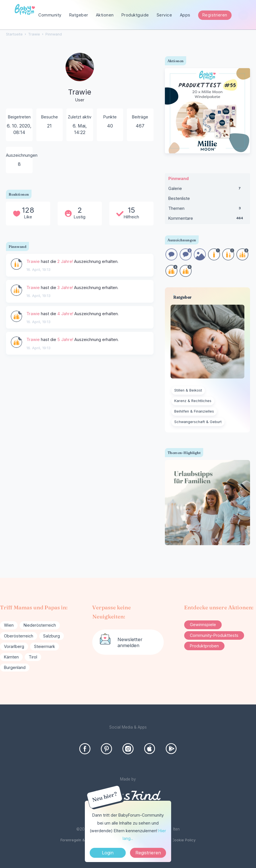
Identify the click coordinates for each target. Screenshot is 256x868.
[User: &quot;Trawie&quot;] (16, 264)
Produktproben (204, 646)
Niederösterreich (40, 625)
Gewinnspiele (203, 625)
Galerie (207, 190)
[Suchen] (243, 15)
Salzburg (52, 636)
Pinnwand (179, 178)
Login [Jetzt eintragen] (108, 853)
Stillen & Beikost (188, 390)
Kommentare (207, 219)
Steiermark (45, 646)
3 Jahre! (65, 287)
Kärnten (11, 657)
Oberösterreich (19, 636)
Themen (207, 210)
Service (164, 15)
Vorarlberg (14, 646)
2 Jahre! (65, 261)
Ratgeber (79, 15)
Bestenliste (179, 198)
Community (50, 15)
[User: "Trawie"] (80, 78)
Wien (9, 625)
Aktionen (105, 15)
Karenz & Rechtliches (193, 401)
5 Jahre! (65, 339)
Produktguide (135, 15)
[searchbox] (221, 15)
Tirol (33, 657)
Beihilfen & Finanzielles (194, 411)
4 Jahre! (65, 314)
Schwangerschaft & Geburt (198, 422)
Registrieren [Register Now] (148, 853)
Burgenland (15, 667)
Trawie (33, 261)
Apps (185, 15)
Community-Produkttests (214, 635)
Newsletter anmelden (130, 642)
